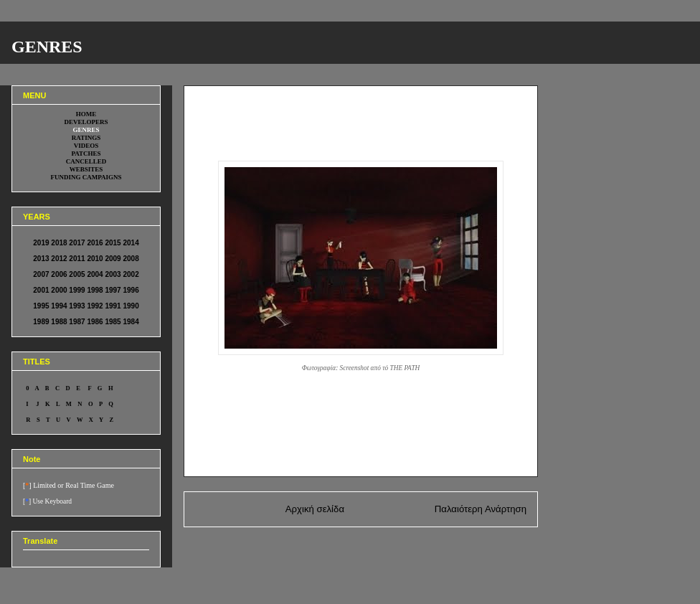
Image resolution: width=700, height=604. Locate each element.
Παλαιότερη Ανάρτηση (481, 509)
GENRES (47, 47)
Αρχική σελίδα (315, 509)
